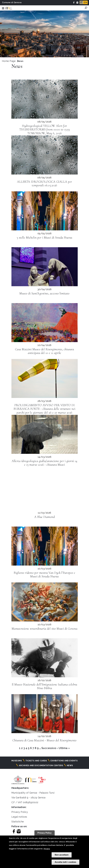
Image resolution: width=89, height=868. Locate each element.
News (70, 765)
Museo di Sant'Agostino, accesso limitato (44, 293)
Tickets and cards (36, 761)
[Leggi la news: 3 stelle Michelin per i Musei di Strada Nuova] (45, 211)
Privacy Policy (20, 812)
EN (85, 2)
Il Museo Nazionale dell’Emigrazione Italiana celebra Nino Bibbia (44, 686)
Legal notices (19, 817)
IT (81, 2)
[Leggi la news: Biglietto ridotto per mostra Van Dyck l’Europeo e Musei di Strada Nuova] (45, 546)
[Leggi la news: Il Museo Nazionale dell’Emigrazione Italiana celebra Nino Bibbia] (45, 658)
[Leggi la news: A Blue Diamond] (45, 490)
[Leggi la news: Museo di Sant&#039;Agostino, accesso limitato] (45, 267)
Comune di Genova (12, 2)
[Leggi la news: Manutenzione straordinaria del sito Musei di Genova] (45, 602)
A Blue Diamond (45, 517)
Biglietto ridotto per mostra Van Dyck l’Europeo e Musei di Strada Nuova (44, 575)
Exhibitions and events (64, 761)
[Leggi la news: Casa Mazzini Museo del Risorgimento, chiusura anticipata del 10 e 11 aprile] (45, 323)
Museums (17, 761)
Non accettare (62, 855)
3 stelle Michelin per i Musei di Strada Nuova (44, 238)
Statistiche (18, 822)
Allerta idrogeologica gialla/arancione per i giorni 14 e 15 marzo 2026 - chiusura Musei (44, 463)
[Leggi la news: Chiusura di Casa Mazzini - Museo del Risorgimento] (45, 714)
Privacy (47, 849)
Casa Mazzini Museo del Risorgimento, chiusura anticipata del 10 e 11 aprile (45, 351)
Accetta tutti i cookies (65, 862)
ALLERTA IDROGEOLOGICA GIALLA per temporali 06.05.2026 (44, 184)
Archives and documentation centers (41, 765)
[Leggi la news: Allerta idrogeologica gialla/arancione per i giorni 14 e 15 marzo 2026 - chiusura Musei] (45, 434)
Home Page (9, 61)
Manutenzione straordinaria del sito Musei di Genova (44, 629)
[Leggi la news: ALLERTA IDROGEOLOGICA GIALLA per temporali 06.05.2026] (45, 155)
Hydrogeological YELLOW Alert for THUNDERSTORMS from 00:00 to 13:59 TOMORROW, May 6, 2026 (45, 130)
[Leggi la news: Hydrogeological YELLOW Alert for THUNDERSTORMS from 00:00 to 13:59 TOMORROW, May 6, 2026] (45, 99)
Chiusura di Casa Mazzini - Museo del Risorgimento (44, 740)
